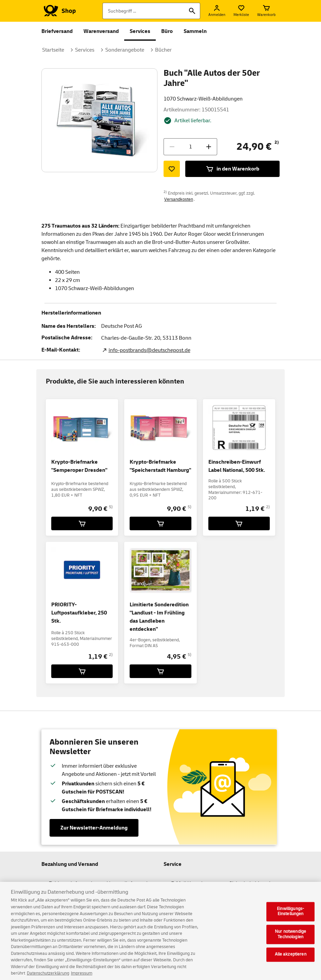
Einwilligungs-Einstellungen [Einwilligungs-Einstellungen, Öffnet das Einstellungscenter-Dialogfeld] (290, 915)
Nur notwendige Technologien (290, 939)
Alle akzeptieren (291, 959)
